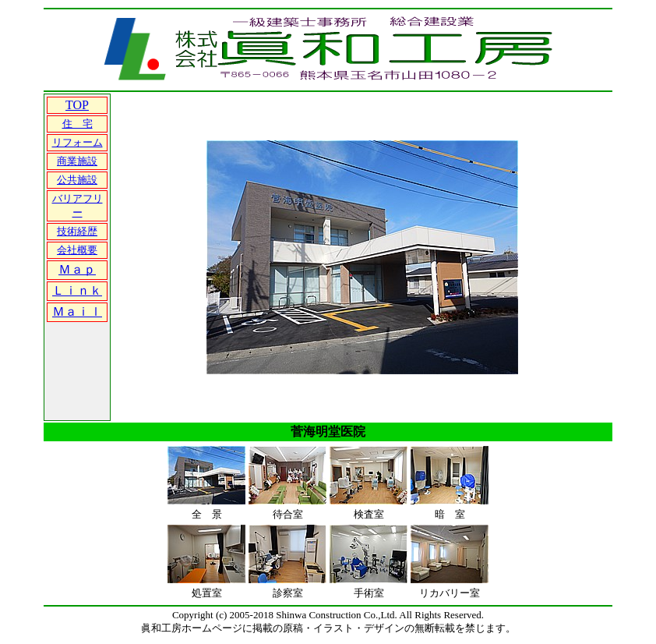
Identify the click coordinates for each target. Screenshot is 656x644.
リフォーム (78, 142)
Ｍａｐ (77, 269)
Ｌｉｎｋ (77, 290)
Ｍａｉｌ (77, 311)
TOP (77, 105)
